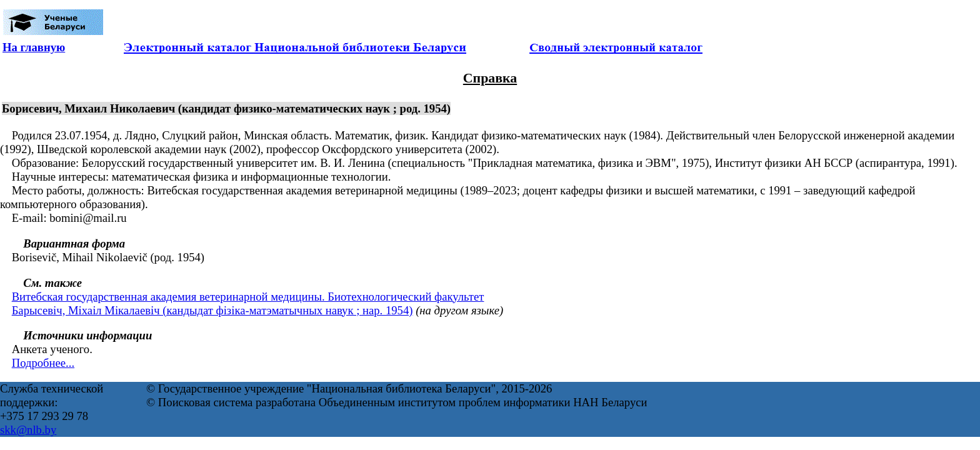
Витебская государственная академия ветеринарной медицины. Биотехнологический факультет (248, 297)
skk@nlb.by (28, 430)
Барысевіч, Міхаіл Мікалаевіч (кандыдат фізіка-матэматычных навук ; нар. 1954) (212, 310)
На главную (34, 47)
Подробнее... (43, 363)
